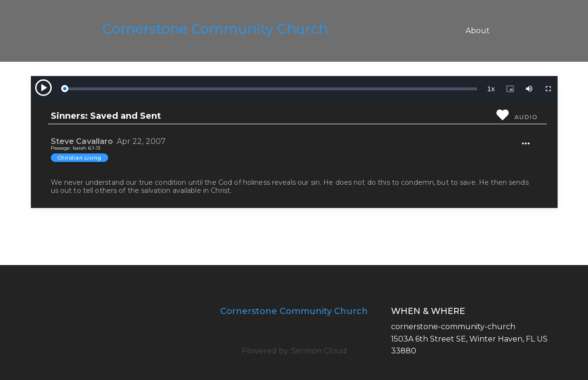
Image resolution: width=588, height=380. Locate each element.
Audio (526, 117)
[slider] (271, 89)
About (478, 31)
